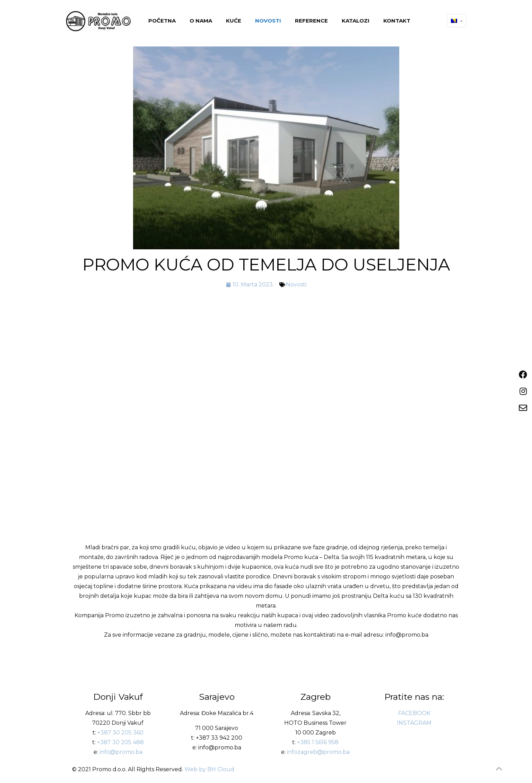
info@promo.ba (121, 752)
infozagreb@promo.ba (318, 752)
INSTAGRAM (414, 723)
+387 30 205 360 (120, 733)
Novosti (296, 285)
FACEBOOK (414, 713)
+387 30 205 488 (120, 742)
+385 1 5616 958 (318, 742)
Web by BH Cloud (209, 769)
